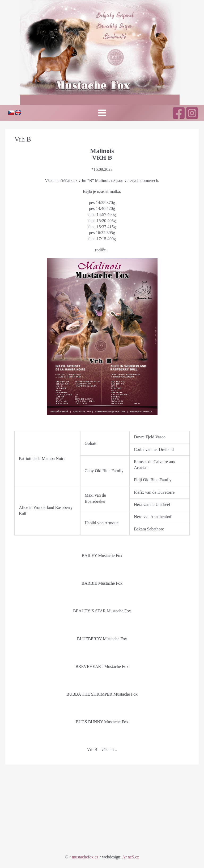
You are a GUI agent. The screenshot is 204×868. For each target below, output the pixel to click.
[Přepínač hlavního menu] (102, 113)
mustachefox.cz (85, 857)
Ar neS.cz (131, 857)
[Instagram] (192, 113)
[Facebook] (179, 113)
